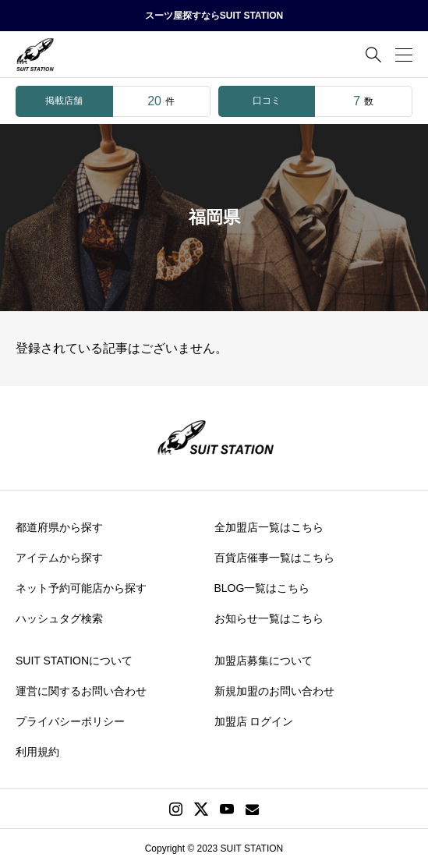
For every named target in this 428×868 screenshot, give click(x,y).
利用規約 (37, 752)
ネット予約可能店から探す (81, 588)
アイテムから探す (59, 558)
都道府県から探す (59, 527)
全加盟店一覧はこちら (269, 527)
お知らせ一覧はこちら (269, 618)
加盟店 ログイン (254, 721)
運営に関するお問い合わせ (81, 691)
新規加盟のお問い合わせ (274, 691)
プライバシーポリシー (70, 721)
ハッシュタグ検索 (59, 618)
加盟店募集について (264, 661)
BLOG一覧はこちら (262, 588)
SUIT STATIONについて (74, 661)
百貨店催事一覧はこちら (274, 558)
